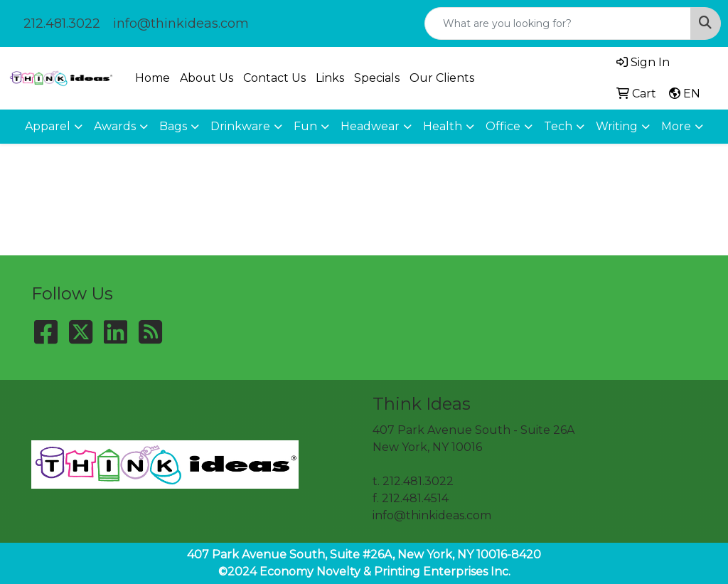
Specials (377, 78)
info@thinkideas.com (181, 23)
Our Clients (442, 78)
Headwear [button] (370, 126)
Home (152, 78)
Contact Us (274, 78)
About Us (207, 78)
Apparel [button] (48, 126)
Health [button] (443, 126)
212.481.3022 (62, 23)
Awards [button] (115, 126)
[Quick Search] (558, 23)
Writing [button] (617, 126)
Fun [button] (305, 126)
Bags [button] (173, 126)
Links (330, 78)
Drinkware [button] (240, 126)
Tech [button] (558, 126)
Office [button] (503, 126)
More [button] (676, 126)
